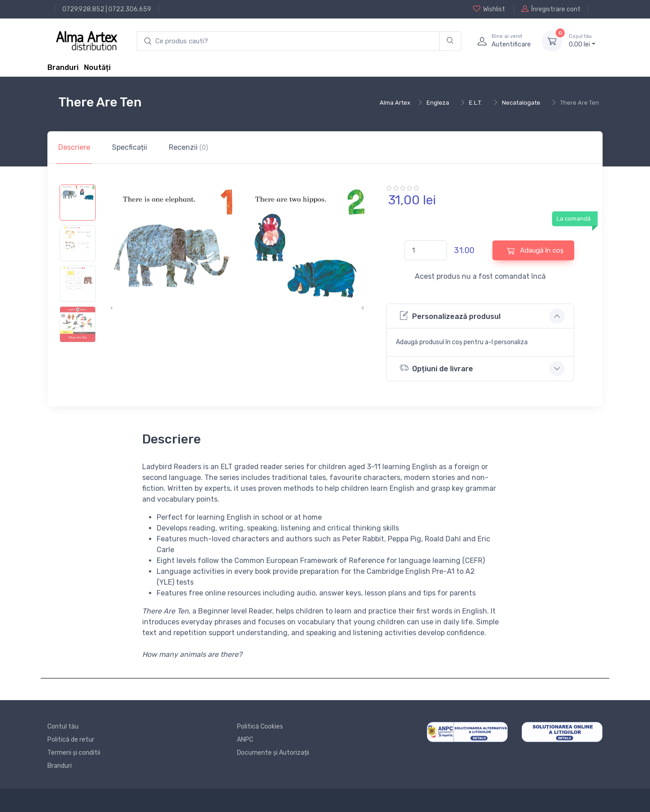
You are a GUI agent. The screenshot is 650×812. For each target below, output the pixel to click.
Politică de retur (71, 740)
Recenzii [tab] (188, 147)
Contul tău (63, 727)
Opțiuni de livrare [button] (436, 368)
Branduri (63, 67)
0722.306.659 (130, 9)
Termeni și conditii (74, 753)
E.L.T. (476, 103)
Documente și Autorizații (273, 753)
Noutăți (97, 67)
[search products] (288, 41)
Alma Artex (395, 103)
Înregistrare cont (551, 9)
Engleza (438, 103)
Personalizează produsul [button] (450, 316)
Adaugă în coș (535, 251)
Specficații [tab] (130, 147)
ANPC (245, 740)
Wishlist (489, 9)
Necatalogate (521, 103)
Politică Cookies (260, 727)
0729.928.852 (83, 9)
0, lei (582, 41)
